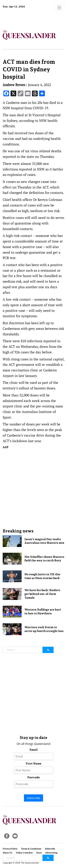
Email (33, 750)
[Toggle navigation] (59, 8)
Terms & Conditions (31, 849)
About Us (8, 853)
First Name (34, 763)
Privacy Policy (10, 849)
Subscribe (33, 798)
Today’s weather (24, 853)
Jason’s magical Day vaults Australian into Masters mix (44, 541)
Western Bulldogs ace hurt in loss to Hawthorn (43, 611)
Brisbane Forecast (25, 19)
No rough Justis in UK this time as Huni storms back (42, 576)
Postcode (34, 777)
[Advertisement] (33, 489)
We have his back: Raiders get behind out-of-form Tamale (42, 594)
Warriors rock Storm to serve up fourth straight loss (44, 629)
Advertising (51, 853)
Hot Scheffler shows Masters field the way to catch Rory (44, 559)
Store (39, 853)
